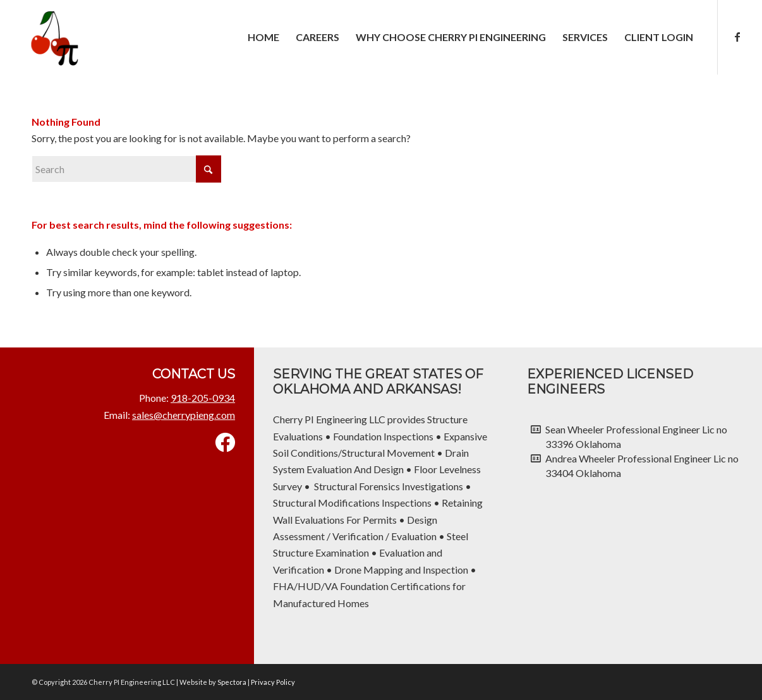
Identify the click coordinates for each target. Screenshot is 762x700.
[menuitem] (263, 37)
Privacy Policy (273, 682)
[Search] (126, 169)
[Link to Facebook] (737, 37)
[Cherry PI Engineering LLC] (52, 37)
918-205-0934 (203, 398)
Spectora (233, 682)
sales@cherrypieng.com (184, 415)
